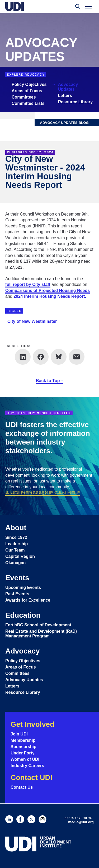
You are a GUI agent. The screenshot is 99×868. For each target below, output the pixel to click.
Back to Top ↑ (49, 381)
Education (23, 615)
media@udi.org (81, 822)
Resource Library (76, 102)
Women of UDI (25, 759)
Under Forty (23, 753)
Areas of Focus (27, 91)
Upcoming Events (23, 587)
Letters (65, 96)
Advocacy (23, 651)
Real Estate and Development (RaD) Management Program (41, 634)
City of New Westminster (32, 321)
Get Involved (32, 724)
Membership (23, 740)
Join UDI (19, 734)
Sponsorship (23, 747)
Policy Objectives (29, 84)
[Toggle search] (78, 7)
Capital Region (20, 556)
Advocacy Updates (68, 87)
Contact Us (22, 787)
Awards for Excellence (28, 600)
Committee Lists (28, 103)
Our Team (15, 550)
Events (17, 578)
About (16, 528)
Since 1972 (16, 537)
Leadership (16, 544)
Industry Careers (27, 766)
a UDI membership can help (43, 493)
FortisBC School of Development (38, 625)
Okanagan (15, 563)
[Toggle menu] (88, 7)
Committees (24, 97)
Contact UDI (31, 777)
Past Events (17, 594)
